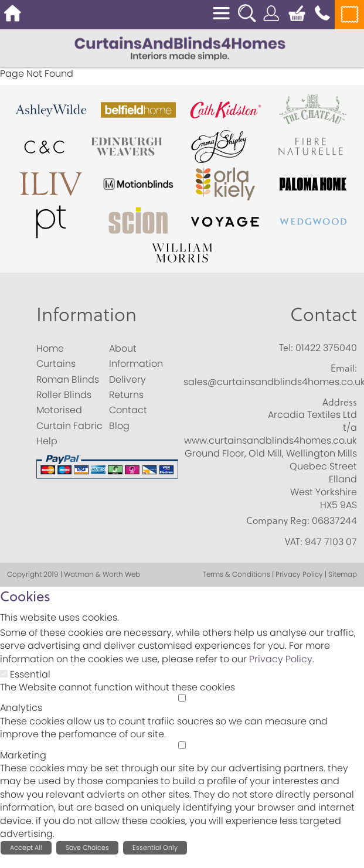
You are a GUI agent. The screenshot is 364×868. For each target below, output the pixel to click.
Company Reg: (278, 520)
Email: (344, 368)
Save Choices (87, 847)
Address (340, 402)
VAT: (294, 542)
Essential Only (155, 847)
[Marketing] (182, 745)
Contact (324, 314)
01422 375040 (326, 348)
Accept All (26, 847)
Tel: (286, 348)
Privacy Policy (281, 659)
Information (86, 314)
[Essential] (4, 674)
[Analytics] (182, 698)
